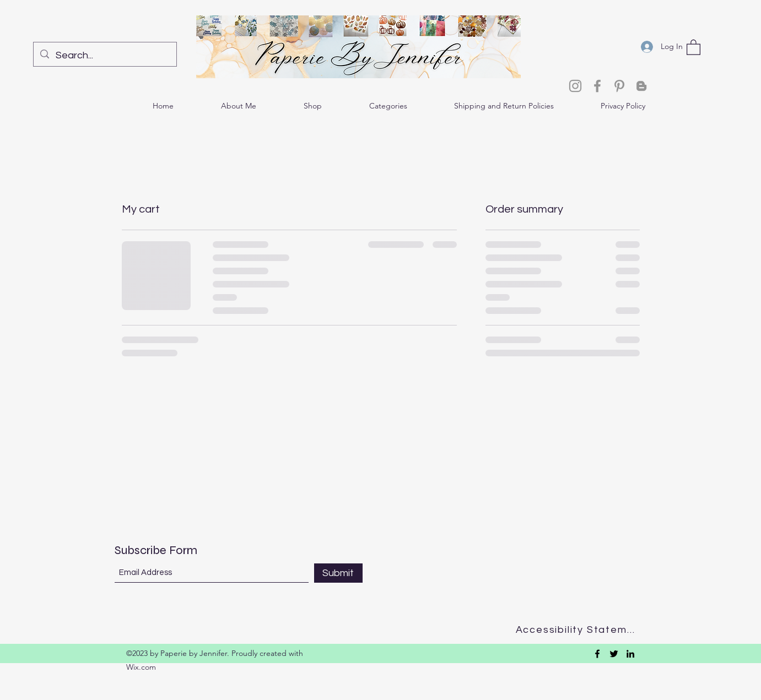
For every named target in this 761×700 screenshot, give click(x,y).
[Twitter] (614, 654)
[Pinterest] (619, 86)
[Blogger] (641, 86)
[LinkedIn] (630, 654)
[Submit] (338, 573)
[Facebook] (597, 86)
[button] (693, 47)
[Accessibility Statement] (579, 630)
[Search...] (104, 56)
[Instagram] (575, 86)
